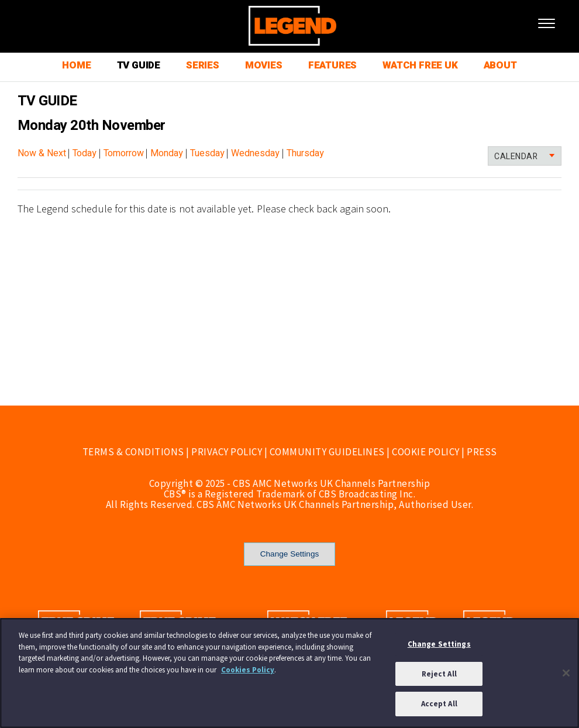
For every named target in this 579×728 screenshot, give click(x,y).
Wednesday (255, 153)
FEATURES (332, 65)
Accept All (439, 704)
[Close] (566, 673)
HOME (76, 65)
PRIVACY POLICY (227, 452)
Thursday (305, 153)
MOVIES (264, 65)
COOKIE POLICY (426, 452)
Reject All (439, 674)
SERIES (203, 65)
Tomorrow (124, 153)
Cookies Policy (248, 670)
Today (85, 153)
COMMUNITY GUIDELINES (327, 452)
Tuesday (207, 153)
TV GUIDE (139, 65)
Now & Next (42, 153)
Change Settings (290, 554)
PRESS (482, 452)
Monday (167, 153)
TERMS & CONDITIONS (133, 452)
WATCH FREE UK (420, 65)
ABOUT (500, 65)
